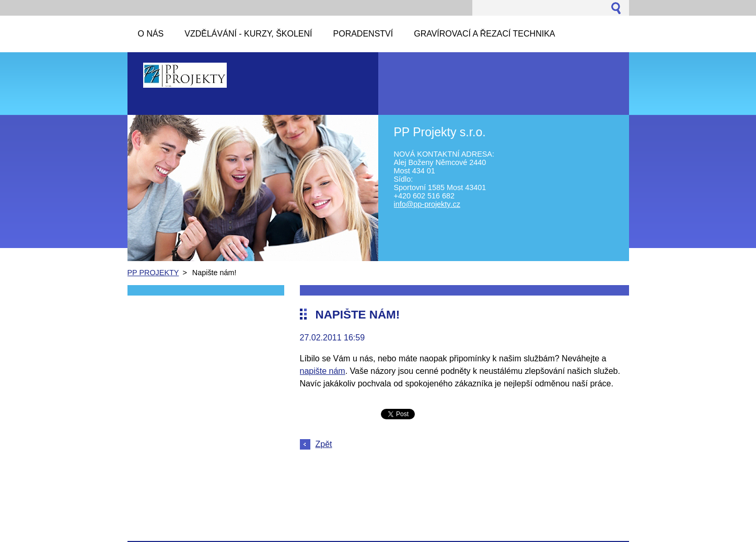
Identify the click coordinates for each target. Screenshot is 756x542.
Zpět (324, 444)
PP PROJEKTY (153, 273)
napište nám (323, 371)
